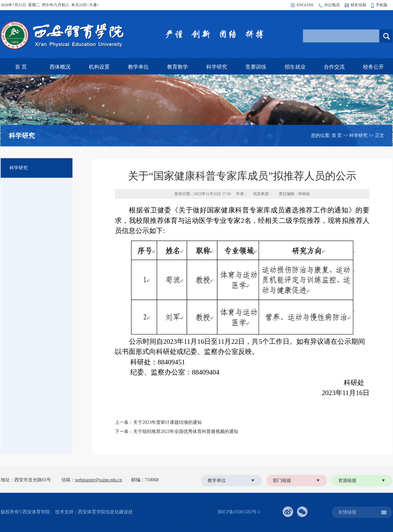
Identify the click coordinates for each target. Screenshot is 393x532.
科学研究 (217, 67)
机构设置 (99, 67)
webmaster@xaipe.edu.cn (99, 480)
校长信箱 (358, 5)
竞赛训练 (256, 67)
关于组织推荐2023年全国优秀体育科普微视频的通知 (186, 432)
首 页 (21, 67)
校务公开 (373, 67)
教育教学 (178, 67)
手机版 (382, 5)
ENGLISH (305, 5)
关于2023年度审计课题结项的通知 (167, 422)
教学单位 (138, 67)
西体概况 (60, 67)
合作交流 (334, 67)
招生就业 (295, 67)
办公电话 (332, 5)
